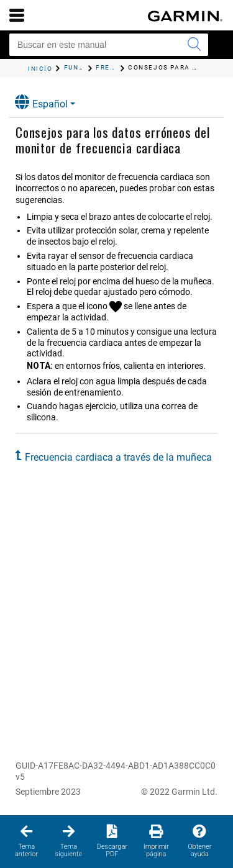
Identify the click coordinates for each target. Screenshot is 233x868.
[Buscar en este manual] (109, 45)
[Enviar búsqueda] (194, 45)
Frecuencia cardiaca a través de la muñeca (118, 457)
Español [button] (41, 102)
